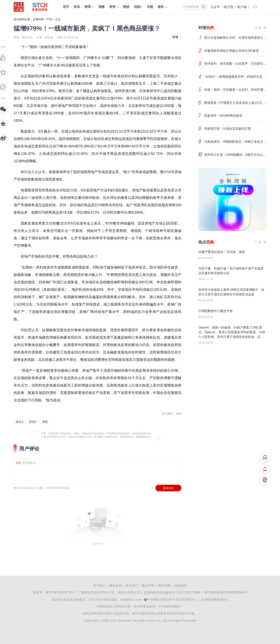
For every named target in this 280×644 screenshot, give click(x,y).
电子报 (228, 7)
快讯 (77, 7)
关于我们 (99, 585)
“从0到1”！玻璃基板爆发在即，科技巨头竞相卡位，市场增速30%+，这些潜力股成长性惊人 (235, 77)
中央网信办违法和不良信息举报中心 (172, 600)
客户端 (242, 7)
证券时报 (38, 19)
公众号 (215, 7)
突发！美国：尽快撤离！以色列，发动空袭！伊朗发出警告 (235, 90)
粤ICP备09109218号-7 (61, 592)
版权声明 (148, 585)
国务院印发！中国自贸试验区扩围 (227, 129)
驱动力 (20, 422)
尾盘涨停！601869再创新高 (223, 116)
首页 (66, 7)
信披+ (138, 7)
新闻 (88, 7)
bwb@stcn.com (131, 600)
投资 (112, 7)
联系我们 (132, 585)
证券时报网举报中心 (215, 600)
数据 (126, 7)
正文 (58, 19)
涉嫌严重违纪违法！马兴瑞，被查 (222, 252)
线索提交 (181, 585)
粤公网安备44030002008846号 (225, 592)
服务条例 (115, 585)
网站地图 (164, 585)
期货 (45, 422)
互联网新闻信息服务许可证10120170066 (172, 592)
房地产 (33, 422)
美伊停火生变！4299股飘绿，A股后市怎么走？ (235, 155)
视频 (101, 7)
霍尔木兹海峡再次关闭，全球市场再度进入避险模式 (235, 38)
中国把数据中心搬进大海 (215, 311)
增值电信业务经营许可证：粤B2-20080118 (110, 592)
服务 (161, 7)
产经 (49, 19)
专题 (150, 7)
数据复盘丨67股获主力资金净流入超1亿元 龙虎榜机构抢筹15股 (235, 103)
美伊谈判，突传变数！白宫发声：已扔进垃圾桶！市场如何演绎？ (235, 64)
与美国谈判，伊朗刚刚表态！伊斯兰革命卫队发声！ (235, 142)
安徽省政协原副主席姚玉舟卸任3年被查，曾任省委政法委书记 (235, 51)
